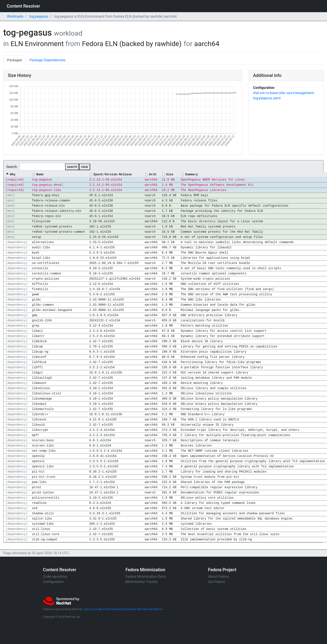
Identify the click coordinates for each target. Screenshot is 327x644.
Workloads (15, 16)
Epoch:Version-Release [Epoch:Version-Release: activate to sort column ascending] (113, 175)
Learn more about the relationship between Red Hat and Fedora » (124, 609)
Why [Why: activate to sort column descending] (13, 175)
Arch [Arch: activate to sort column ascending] (153, 175)
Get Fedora (217, 582)
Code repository (55, 577)
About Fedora (219, 577)
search (72, 167)
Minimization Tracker (142, 582)
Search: (36, 167)
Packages (15, 60)
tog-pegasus (39, 16)
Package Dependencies (48, 60)
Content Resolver (23, 6)
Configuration (53, 582)
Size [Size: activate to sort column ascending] (170, 175)
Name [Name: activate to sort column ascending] (40, 175)
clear (85, 167)
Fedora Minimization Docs (146, 577)
